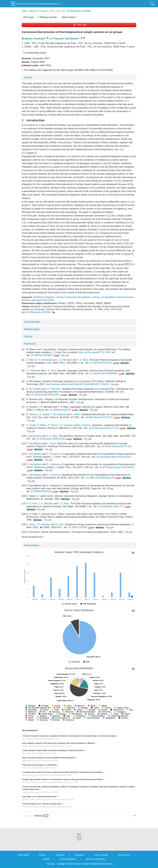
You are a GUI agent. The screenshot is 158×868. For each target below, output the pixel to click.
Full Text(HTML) (32, 322)
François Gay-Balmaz (66, 39)
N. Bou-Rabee (34, 389)
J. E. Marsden (65, 360)
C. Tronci (51, 443)
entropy (96, 297)
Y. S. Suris (51, 371)
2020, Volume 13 (30, 11)
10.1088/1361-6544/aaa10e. (103, 478)
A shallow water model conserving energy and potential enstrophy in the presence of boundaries (64, 772)
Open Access (124, 855)
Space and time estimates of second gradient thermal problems (50, 758)
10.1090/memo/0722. (64, 410)
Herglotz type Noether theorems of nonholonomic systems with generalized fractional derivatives (64, 779)
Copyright (60, 855)
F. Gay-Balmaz (58, 414)
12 (26, 125)
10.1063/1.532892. (81, 527)
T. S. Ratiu (83, 360)
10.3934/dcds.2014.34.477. (103, 417)
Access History (32, 545)
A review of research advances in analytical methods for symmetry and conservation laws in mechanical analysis (70, 736)
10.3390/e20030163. (45, 491)
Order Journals (101, 855)
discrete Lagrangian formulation (38, 300)
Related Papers (32, 329)
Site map (51, 864)
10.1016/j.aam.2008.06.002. (54, 439)
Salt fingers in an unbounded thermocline (41, 797)
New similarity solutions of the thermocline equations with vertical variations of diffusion (60, 743)
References (30, 344)
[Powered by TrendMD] (36, 816)
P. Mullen (42, 425)
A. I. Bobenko (33, 371)
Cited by (28, 336)
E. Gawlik (45, 414)
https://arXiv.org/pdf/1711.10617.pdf (97, 352)
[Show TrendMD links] (135, 815)
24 (72, 243)
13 (35, 125)
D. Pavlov (53, 425)
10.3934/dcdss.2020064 (79, 11)
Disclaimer (80, 855)
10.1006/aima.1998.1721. (115, 506)
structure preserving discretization (74, 297)
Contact (46, 859)
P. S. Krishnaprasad (46, 360)
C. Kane (31, 524)
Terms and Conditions (95, 859)
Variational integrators (44, 297)
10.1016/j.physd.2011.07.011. (107, 428)
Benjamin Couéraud (33, 39)
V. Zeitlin (75, 414)
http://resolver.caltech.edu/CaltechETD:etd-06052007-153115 (77, 384)
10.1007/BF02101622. (104, 363)
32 (24, 153)
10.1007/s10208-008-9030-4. (49, 395)
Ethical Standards (68, 859)
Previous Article (47, 17)
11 (132, 223)
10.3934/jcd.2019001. (45, 355)
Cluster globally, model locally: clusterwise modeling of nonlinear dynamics (55, 750)
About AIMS (23, 855)
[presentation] (29, 205)
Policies (42, 855)
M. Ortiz (60, 524)
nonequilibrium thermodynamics (118, 297)
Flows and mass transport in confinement (41, 765)
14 (119, 181)
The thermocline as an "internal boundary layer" (43, 804)
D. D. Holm (32, 504)
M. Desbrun (32, 414)
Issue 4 (44, 11)
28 (109, 163)
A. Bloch (31, 360)
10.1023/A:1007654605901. (107, 373)
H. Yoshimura (54, 454)
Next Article (69, 17)
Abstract (28, 77)
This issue (28, 17)
